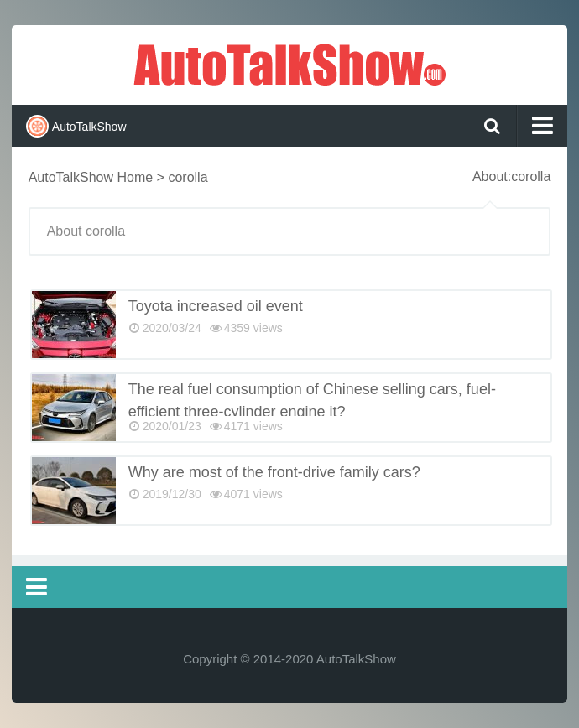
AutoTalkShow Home (91, 177)
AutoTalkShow (289, 63)
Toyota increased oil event (216, 306)
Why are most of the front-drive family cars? (274, 472)
